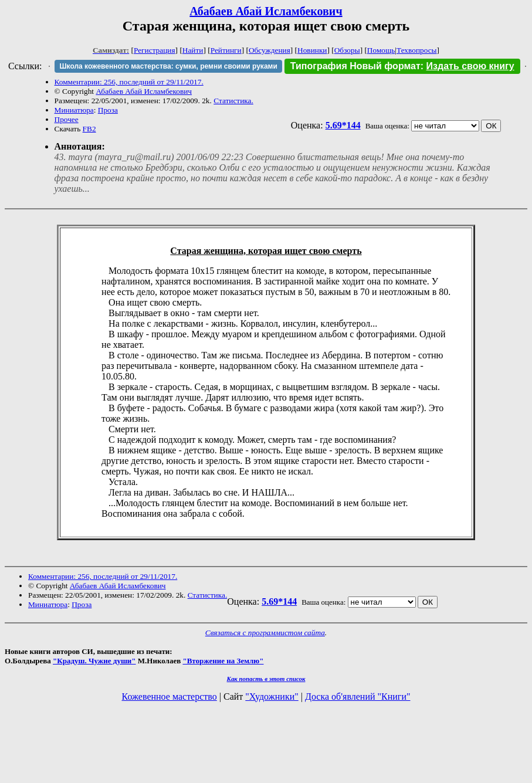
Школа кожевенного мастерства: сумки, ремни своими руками (168, 66)
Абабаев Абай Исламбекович (266, 11)
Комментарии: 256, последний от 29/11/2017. (129, 82)
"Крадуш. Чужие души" (94, 661)
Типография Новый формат (355, 66)
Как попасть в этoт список (266, 679)
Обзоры (347, 50)
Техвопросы (417, 50)
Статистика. (233, 101)
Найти (193, 50)
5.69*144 (343, 125)
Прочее (67, 119)
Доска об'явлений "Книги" (358, 696)
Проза (108, 110)
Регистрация (155, 50)
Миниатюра (74, 110)
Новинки (312, 50)
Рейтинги (226, 50)
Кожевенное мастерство (170, 696)
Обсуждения (270, 50)
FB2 (89, 129)
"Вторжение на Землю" (223, 661)
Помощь (381, 50)
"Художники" (272, 696)
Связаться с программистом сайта (265, 633)
